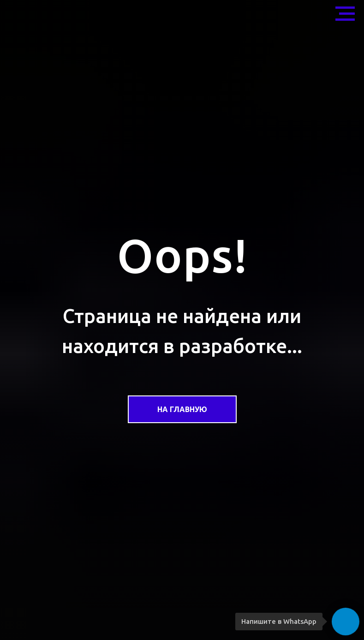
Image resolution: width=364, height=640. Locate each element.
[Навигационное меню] (345, 14)
